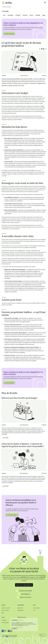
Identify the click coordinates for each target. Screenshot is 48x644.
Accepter (14, 628)
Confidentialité (25, 625)
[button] (43, 635)
